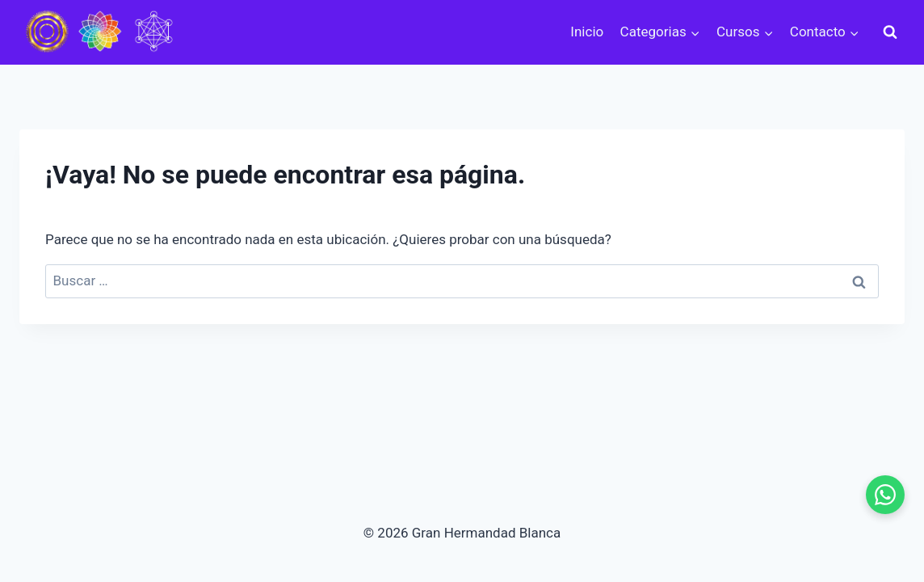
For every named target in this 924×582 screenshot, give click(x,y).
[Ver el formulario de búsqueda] (890, 32)
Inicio (587, 32)
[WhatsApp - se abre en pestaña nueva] (885, 495)
